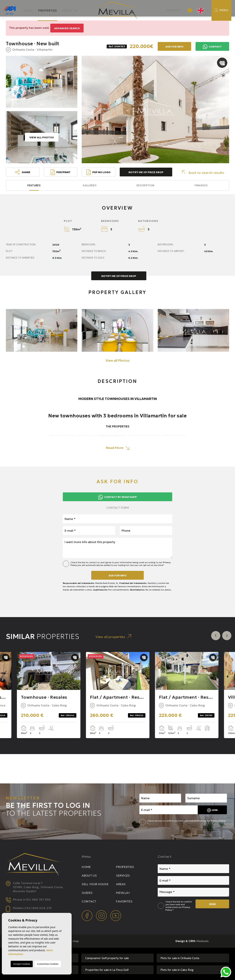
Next (227, 636)
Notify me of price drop (146, 172)
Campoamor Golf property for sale (107, 958)
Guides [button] (87, 893)
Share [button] (23, 172)
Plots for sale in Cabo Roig (177, 970)
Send (212, 904)
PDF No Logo (98, 172)
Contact (174, 10)
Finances (201, 185)
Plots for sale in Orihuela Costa (180, 958)
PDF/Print (61, 172)
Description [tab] (145, 185)
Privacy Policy (218, 821)
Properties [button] (48, 11)
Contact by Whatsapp (117, 497)
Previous (216, 636)
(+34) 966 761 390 (37, 899)
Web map (72, 941)
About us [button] (70, 11)
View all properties (113, 637)
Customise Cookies (48, 964)
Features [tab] (34, 185)
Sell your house (95, 884)
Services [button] (123, 875)
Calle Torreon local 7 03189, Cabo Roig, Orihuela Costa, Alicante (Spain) (38, 887)
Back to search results (203, 172)
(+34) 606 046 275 (38, 908)
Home (28, 11)
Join (212, 810)
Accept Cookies (22, 964)
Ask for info (174, 47)
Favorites (124, 901)
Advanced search (67, 28)
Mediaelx (203, 941)
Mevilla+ (123, 893)
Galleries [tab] (90, 185)
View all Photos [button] (117, 360)
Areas (121, 884)
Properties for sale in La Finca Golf (107, 970)
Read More (117, 448)
